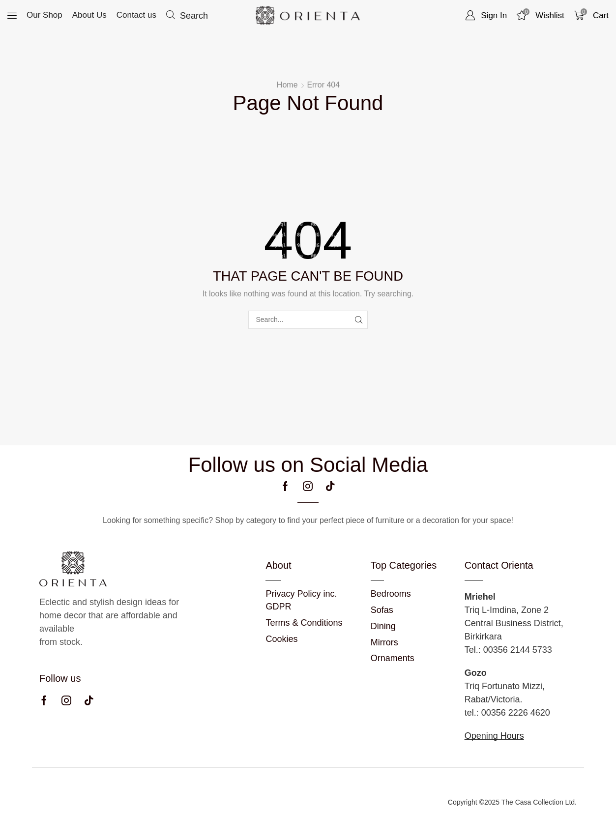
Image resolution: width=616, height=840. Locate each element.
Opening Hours (494, 736)
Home (287, 85)
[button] (12, 15)
